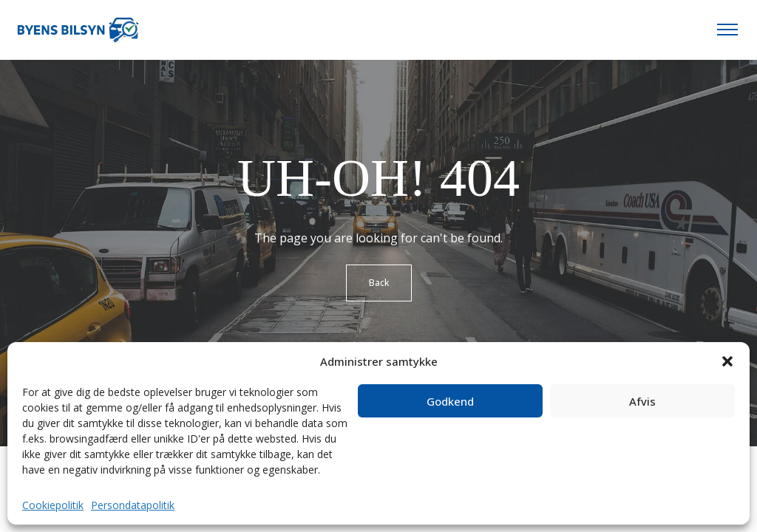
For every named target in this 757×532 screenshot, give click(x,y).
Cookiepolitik (53, 505)
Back (379, 283)
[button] (727, 361)
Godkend (450, 401)
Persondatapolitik (133, 505)
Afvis (642, 401)
